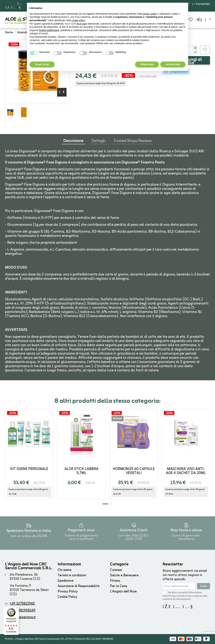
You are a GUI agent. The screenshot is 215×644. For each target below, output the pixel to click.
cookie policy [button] (78, 20)
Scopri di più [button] (42, 64)
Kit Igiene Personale (29, 469)
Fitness (115, 581)
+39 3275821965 (22, 604)
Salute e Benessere (124, 575)
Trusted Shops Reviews (133, 142)
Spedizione (66, 581)
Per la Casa (119, 586)
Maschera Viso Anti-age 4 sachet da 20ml (186, 471)
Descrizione (73, 142)
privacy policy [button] (150, 14)
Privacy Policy (68, 592)
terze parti (82, 24)
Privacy (172, 596)
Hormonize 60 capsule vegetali (134, 471)
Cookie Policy (67, 597)
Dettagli (99, 142)
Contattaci (201, 4)
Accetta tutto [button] (173, 64)
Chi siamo (65, 570)
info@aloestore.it (23, 617)
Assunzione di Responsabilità (79, 586)
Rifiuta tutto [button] (147, 64)
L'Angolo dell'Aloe (123, 592)
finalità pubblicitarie (49, 30)
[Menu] (17, 608)
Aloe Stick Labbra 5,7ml (81, 471)
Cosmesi (116, 570)
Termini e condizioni (72, 575)
